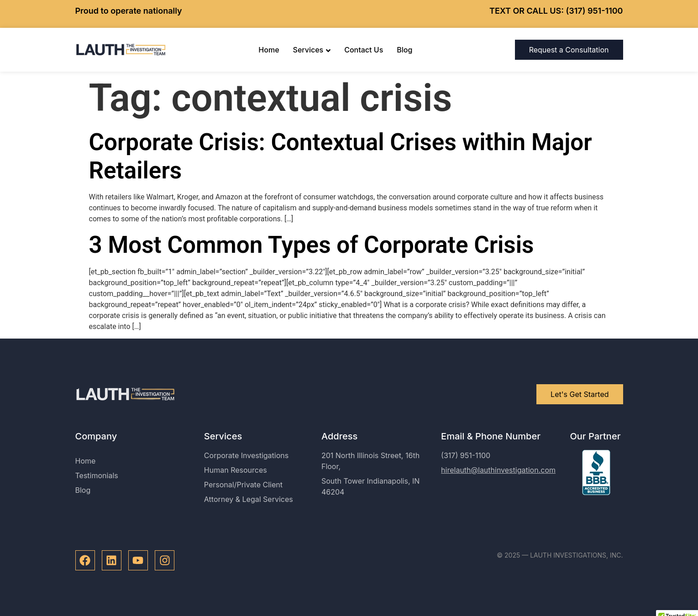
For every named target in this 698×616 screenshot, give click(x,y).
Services (312, 50)
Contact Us (364, 50)
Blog (404, 50)
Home (269, 50)
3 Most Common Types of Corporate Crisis (312, 245)
